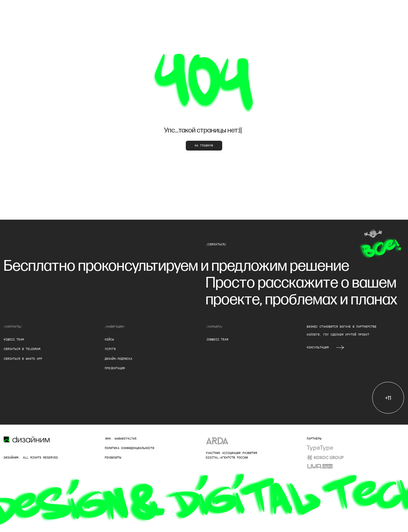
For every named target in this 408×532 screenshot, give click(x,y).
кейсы (109, 339)
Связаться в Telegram (22, 349)
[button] (340, 348)
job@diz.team (217, 339)
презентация (115, 368)
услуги (110, 349)
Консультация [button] (318, 347)
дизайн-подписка (118, 359)
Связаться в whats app (23, 359)
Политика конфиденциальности (129, 448)
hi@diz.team (14, 339)
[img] (320, 448)
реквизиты (113, 458)
